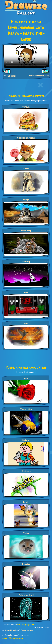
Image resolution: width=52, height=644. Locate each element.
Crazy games (27, 630)
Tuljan (26, 533)
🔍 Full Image (10, 76)
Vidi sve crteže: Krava (39, 76)
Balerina (26, 564)
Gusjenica (26, 471)
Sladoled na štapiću (26, 138)
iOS (14, 630)
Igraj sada (29, 624)
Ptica (26, 324)
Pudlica (26, 169)
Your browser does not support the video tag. (26, 56)
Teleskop (26, 262)
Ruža (26, 378)
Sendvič (26, 107)
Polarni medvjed (26, 595)
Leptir (26, 502)
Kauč (26, 293)
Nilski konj (26, 231)
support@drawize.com (12, 638)
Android (8, 630)
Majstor (26, 440)
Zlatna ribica (26, 409)
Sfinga (26, 200)
